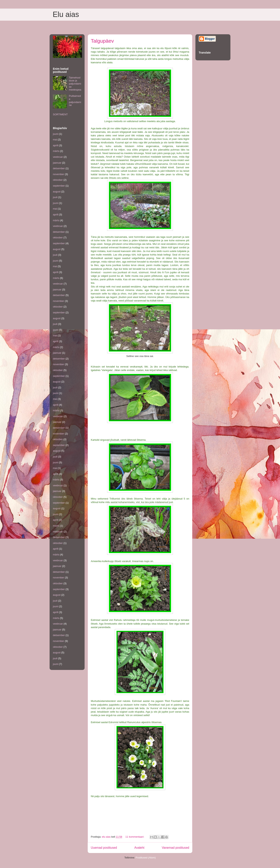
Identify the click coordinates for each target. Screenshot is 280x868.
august (57, 192)
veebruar (58, 157)
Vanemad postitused (175, 848)
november (59, 174)
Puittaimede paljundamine (75, 100)
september (59, 186)
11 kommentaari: (135, 837)
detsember (59, 168)
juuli (55, 197)
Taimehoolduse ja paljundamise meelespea (75, 84)
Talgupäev (102, 41)
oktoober (58, 180)
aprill (56, 145)
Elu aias (66, 14)
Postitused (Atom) (146, 858)
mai (55, 140)
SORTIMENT (60, 114)
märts (56, 151)
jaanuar (57, 163)
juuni (56, 134)
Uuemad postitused (104, 848)
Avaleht (139, 848)
